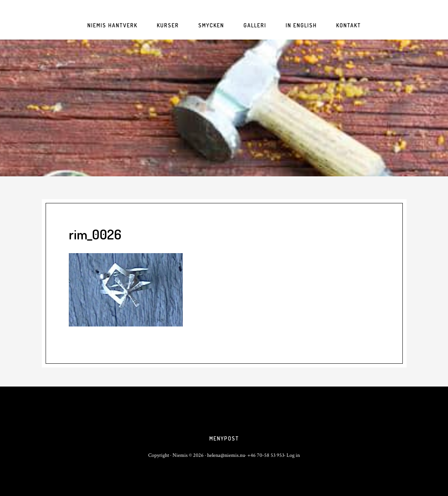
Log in (293, 455)
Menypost (224, 438)
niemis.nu (224, 108)
